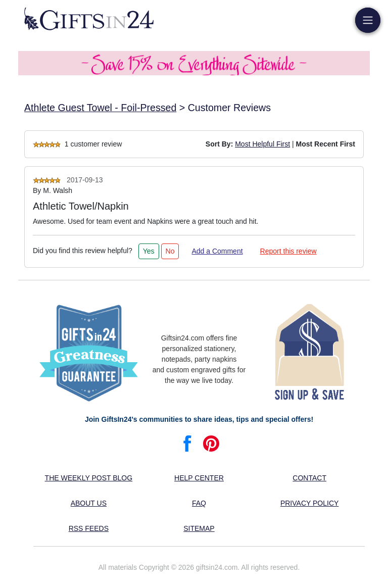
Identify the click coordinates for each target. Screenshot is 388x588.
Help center (199, 478)
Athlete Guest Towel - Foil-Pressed (100, 108)
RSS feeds (89, 528)
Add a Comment (217, 251)
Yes (149, 251)
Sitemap (199, 528)
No (170, 251)
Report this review (288, 251)
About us (89, 503)
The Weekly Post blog (89, 478)
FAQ (199, 503)
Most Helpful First (262, 144)
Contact (309, 478)
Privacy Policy (309, 503)
